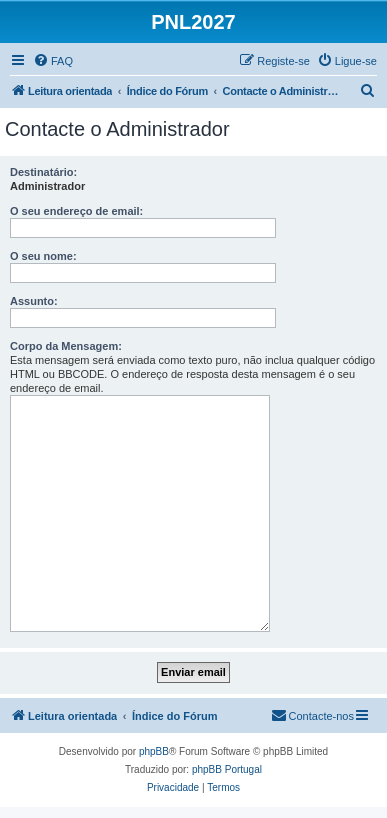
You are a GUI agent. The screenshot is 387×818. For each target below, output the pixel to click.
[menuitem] (53, 61)
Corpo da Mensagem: (66, 346)
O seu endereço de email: (76, 211)
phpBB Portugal (227, 769)
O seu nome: (43, 256)
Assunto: (34, 301)
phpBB (154, 751)
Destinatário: (43, 172)
